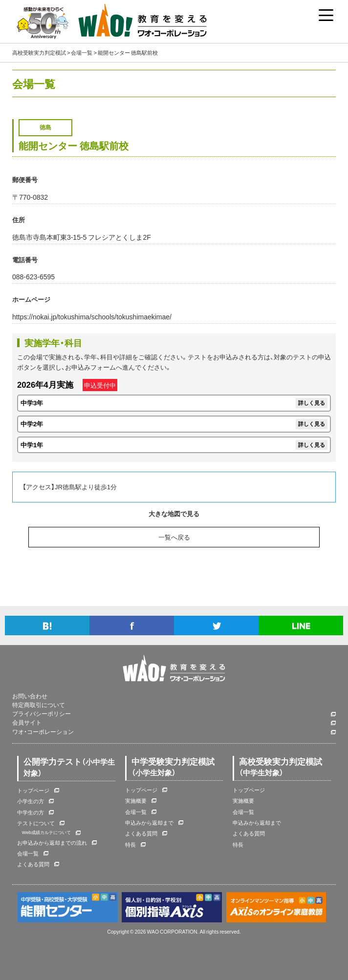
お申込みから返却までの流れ (52, 843)
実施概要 (136, 801)
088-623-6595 (33, 276)
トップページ (33, 790)
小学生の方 (31, 801)
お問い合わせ (30, 696)
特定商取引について (39, 705)
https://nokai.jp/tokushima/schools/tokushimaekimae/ (92, 316)
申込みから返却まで (149, 823)
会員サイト (27, 723)
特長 (130, 844)
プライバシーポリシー (42, 714)
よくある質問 (33, 864)
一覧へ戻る (174, 537)
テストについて (36, 823)
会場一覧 (82, 52)
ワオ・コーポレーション (43, 732)
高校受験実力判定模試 (39, 52)
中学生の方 (31, 812)
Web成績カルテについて (46, 832)
